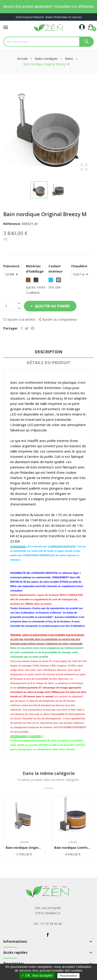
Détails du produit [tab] (48, 363)
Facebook (48, 935)
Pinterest (33, 328)
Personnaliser (68, 976)
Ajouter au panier (52, 306)
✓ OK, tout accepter (37, 975)
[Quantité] (10, 306)
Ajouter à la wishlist (19, 319)
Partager (22, 328)
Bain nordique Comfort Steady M (73, 848)
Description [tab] (48, 352)
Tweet (27, 328)
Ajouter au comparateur (58, 320)
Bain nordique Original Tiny (24, 848)
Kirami (24, 842)
